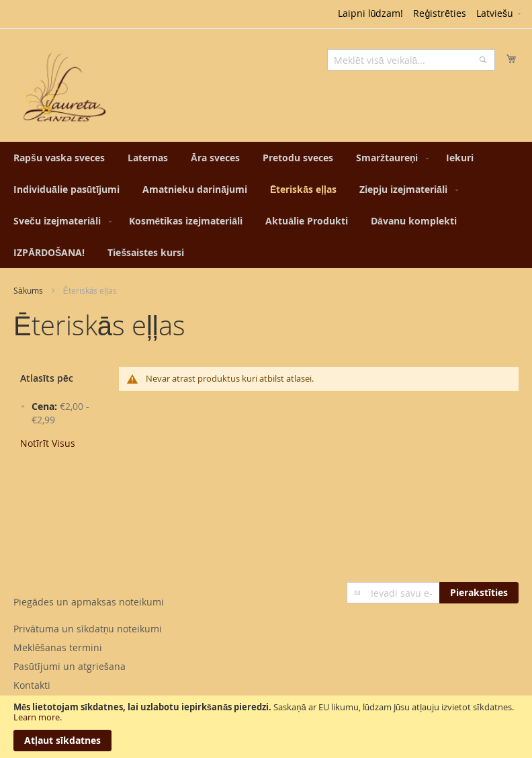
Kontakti (32, 685)
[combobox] (411, 60)
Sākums (28, 290)
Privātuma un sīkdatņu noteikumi (88, 629)
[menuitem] (59, 158)
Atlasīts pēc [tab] (47, 378)
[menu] (266, 205)
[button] (499, 14)
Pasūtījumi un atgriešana (70, 666)
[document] (266, 727)
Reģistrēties (440, 13)
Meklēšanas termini (58, 647)
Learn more (37, 717)
